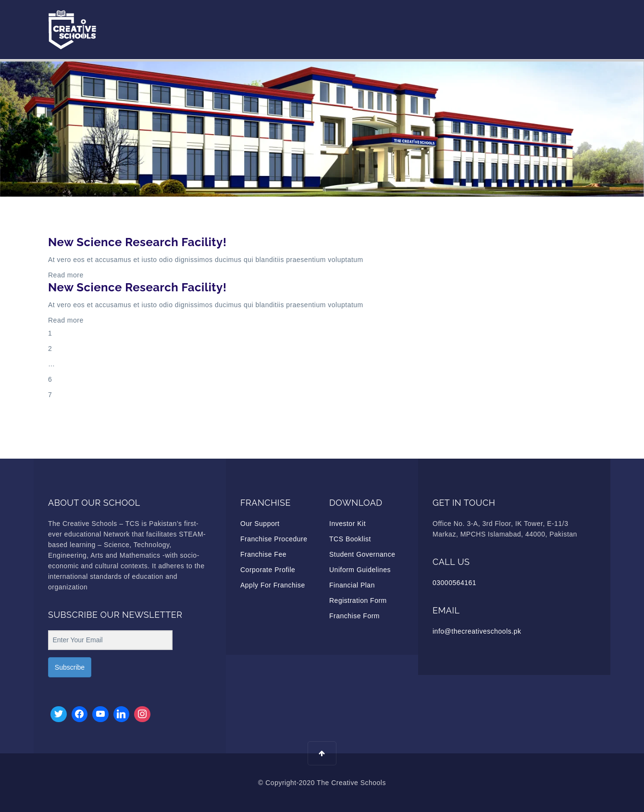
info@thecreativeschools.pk (477, 631)
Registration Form (358, 600)
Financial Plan (352, 585)
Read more (66, 275)
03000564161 (454, 583)
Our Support (260, 524)
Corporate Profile (268, 570)
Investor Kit (347, 524)
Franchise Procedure (274, 539)
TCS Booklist (350, 539)
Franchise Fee (263, 554)
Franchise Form (354, 616)
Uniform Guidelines (360, 570)
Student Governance (362, 554)
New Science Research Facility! (137, 242)
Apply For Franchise (273, 585)
